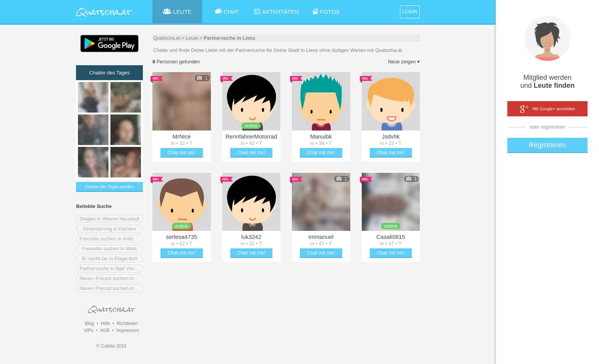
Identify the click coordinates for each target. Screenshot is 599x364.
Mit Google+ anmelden (547, 109)
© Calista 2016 (111, 346)
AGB (104, 330)
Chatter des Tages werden (109, 187)
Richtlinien (127, 324)
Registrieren (547, 145)
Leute (192, 38)
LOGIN (410, 12)
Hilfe (105, 324)
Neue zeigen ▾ (404, 62)
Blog (89, 324)
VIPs (88, 330)
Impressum (127, 330)
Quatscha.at (167, 38)
